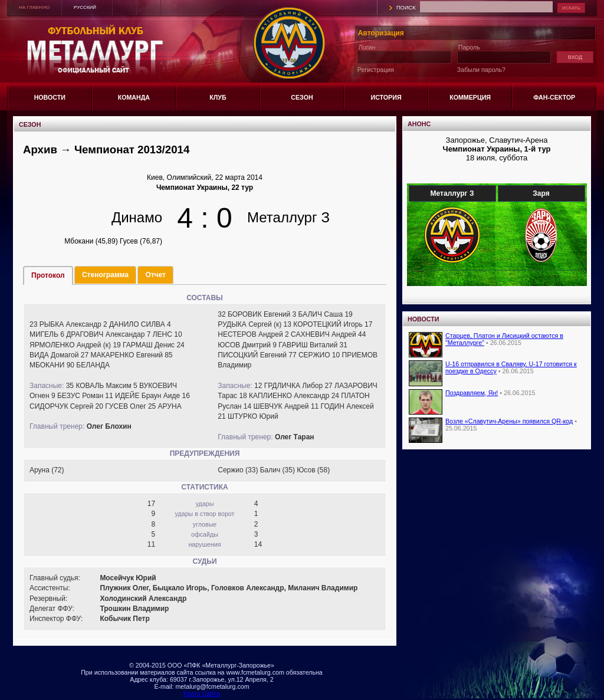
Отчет (155, 275)
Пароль (469, 47)
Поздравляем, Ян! (472, 393)
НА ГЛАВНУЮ (34, 7)
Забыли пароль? (481, 70)
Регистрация (376, 70)
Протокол (48, 275)
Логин (367, 47)
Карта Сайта (202, 694)
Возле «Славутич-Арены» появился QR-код (509, 421)
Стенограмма (105, 275)
